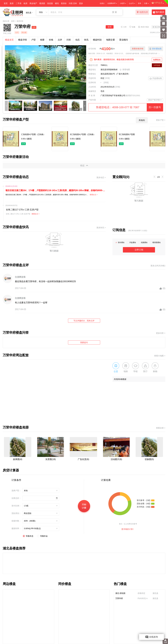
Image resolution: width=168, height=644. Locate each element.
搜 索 (114, 12)
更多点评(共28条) (158, 266)
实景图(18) (51, 459)
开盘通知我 (156, 79)
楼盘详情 (22, 40)
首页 (6, 3)
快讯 (86, 40)
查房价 (64, 3)
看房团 (42, 3)
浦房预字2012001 (133, 96)
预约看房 (159, 12)
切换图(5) (149, 459)
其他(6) (142, 120)
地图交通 (110, 40)
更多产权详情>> (155, 100)
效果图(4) (18, 459)
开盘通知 (133, 242)
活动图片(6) (116, 459)
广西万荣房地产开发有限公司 (113, 96)
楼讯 (57, 3)
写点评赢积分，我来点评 (84, 321)
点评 (60, 40)
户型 (33, 40)
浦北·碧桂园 (120, 593)
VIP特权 (157, 65)
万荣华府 (119, 598)
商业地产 (33, 3)
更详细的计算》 (128, 529)
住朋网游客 (20, 277)
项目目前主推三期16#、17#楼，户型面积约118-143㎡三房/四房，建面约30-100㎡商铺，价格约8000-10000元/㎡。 (56, 190)
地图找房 (142, 12)
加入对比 (158, 27)
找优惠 (50, 3)
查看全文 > (94, 195)
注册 (146, 3)
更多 (81, 3)
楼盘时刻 (97, 40)
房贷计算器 (145, 27)
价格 (51, 40)
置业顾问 (124, 40)
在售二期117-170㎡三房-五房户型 (22, 210)
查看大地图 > (160, 356)
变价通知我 (156, 49)
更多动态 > (101, 177)
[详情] (107, 78)
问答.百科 (73, 3)
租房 (25, 3)
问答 (69, 40)
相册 (42, 40)
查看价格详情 (138, 49)
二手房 (19, 3)
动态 (77, 40)
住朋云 (102, 3)
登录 (140, 3)
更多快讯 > (101, 228)
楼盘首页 (9, 40)
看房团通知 (156, 242)
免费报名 (157, 60)
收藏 (134, 27)
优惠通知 (144, 242)
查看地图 (125, 70)
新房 (12, 3)
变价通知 (121, 242)
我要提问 (84, 342)
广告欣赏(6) (83, 459)
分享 (125, 27)
